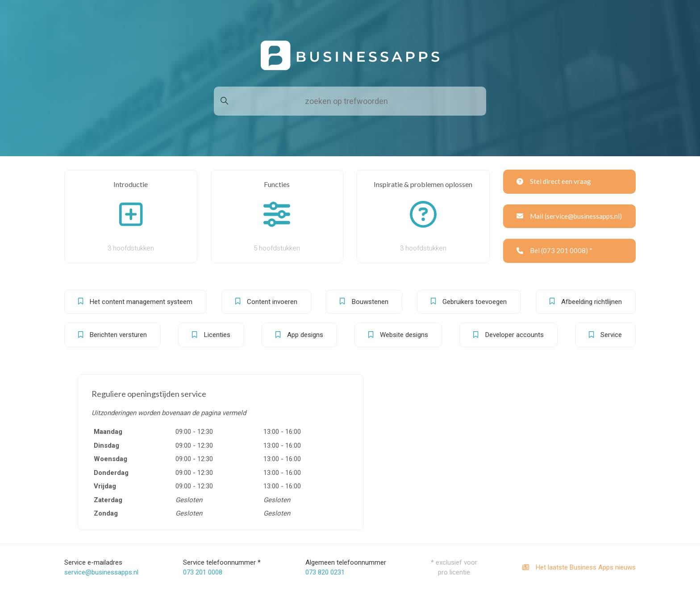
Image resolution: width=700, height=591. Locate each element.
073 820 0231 (325, 572)
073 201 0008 (203, 572)
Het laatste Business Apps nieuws (579, 567)
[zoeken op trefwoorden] (350, 101)
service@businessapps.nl (101, 572)
